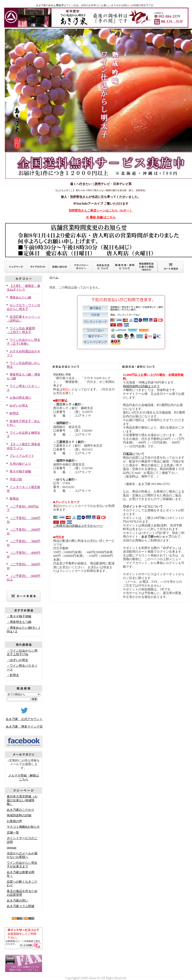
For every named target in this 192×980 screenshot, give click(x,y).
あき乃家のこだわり (21, 810)
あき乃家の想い (17, 901)
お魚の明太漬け (20, 398)
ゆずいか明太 (19, 406)
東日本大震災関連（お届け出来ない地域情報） (22, 800)
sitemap (12, 848)
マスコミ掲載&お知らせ (23, 827)
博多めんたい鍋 (20, 297)
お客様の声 (14, 821)
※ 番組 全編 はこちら (101, 217)
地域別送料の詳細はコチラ (141, 386)
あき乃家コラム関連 (21, 906)
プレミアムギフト (22, 456)
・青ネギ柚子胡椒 (19, 616)
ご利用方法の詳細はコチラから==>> (78, 526)
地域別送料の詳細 (19, 815)
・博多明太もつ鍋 (19, 622)
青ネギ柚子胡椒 (20, 471)
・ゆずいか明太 (17, 660)
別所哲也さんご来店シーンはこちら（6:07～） (101, 211)
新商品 (14, 499)
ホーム (54, 277)
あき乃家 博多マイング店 (24, 727)
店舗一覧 (13, 832)
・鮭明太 (13, 675)
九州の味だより (20, 464)
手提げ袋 (16, 479)
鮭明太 (14, 413)
